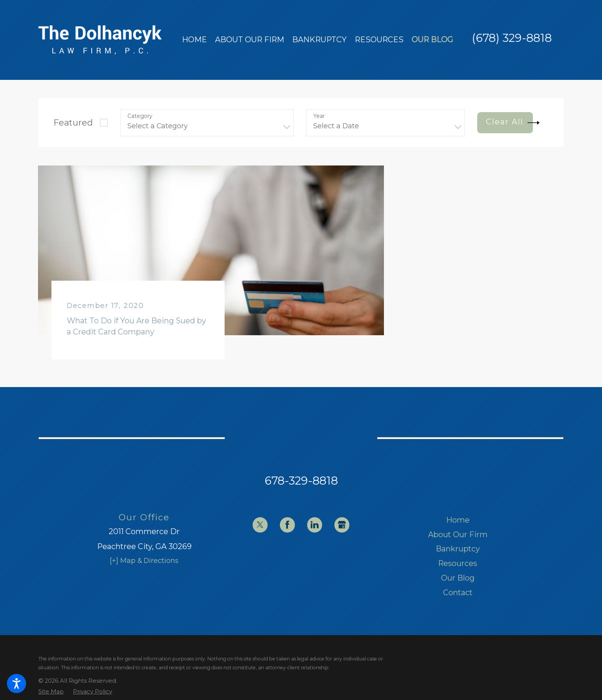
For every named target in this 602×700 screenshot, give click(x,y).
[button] (17, 683)
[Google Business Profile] (342, 525)
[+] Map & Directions (144, 560)
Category (140, 116)
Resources (458, 563)
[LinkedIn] (315, 525)
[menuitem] (194, 40)
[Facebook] (287, 525)
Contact (458, 592)
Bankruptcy (458, 549)
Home (458, 520)
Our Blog (458, 578)
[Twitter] (260, 525)
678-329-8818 (301, 480)
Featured (73, 123)
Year (319, 116)
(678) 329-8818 (512, 38)
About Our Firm (458, 535)
